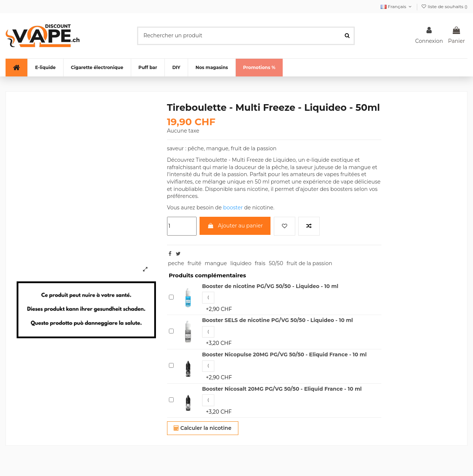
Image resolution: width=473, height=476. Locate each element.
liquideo (241, 263)
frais (260, 263)
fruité (194, 263)
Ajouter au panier (235, 226)
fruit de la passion (309, 263)
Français (397, 6)
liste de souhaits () (444, 6)
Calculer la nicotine (203, 428)
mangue (216, 263)
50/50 (276, 263)
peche (176, 263)
